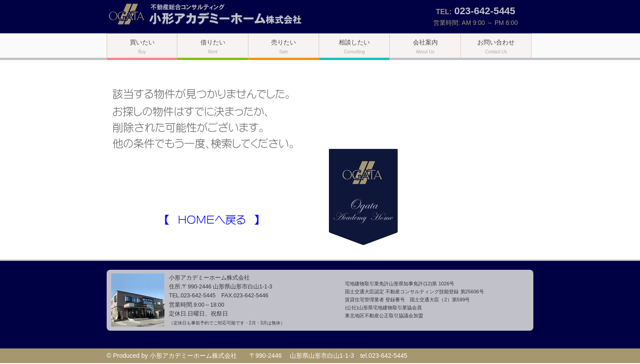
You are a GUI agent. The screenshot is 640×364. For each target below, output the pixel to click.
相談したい (354, 46)
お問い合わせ (496, 46)
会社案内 (425, 46)
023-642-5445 (485, 11)
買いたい (142, 46)
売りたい (284, 46)
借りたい (213, 46)
